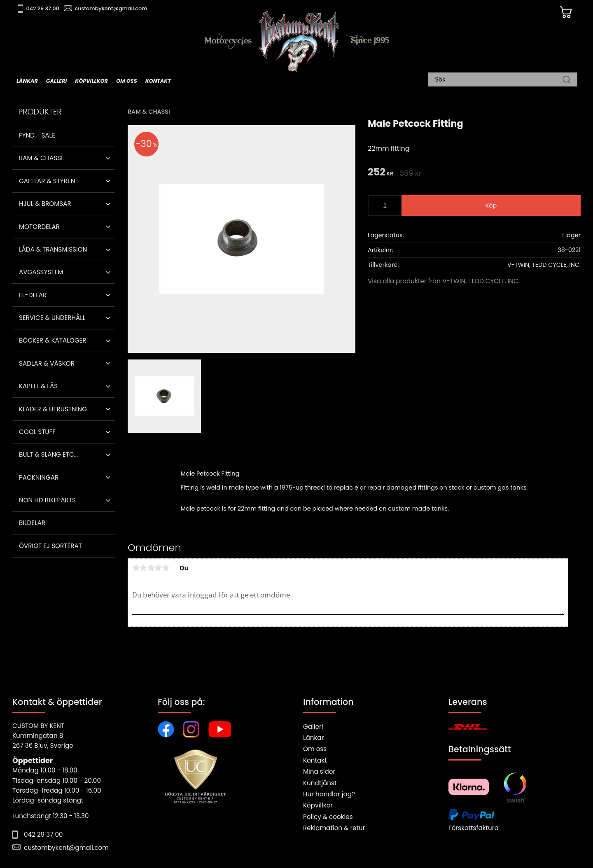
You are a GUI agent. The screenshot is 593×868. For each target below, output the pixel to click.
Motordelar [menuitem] (39, 227)
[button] (108, 158)
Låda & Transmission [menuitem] (53, 249)
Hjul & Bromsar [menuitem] (45, 204)
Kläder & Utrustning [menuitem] (53, 409)
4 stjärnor (158, 568)
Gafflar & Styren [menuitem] (47, 181)
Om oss (315, 749)
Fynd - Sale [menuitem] (37, 135)
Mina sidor (319, 771)
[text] (381, 173)
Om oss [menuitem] (127, 81)
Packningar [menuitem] (39, 477)
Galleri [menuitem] (56, 81)
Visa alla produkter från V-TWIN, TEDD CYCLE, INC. (444, 281)
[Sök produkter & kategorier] (499, 80)
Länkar (313, 738)
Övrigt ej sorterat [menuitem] (50, 546)
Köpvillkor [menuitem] (91, 81)
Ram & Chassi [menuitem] (41, 158)
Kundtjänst (320, 783)
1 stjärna (136, 568)
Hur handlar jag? (329, 794)
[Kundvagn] (564, 13)
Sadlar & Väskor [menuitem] (47, 363)
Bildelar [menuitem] (32, 523)
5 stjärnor (166, 568)
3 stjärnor (151, 568)
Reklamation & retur (334, 828)
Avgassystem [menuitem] (41, 272)
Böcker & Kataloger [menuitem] (53, 340)
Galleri (313, 727)
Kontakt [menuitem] (158, 81)
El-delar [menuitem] (33, 295)
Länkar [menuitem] (27, 81)
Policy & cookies (328, 817)
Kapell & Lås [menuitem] (38, 386)
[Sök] (567, 80)
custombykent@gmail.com (112, 8)
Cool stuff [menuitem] (37, 432)
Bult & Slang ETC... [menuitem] (48, 454)
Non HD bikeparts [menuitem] (47, 500)
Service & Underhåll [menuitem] (52, 318)
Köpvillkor (318, 805)
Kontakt (315, 760)
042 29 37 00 (44, 8)
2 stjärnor (143, 568)
